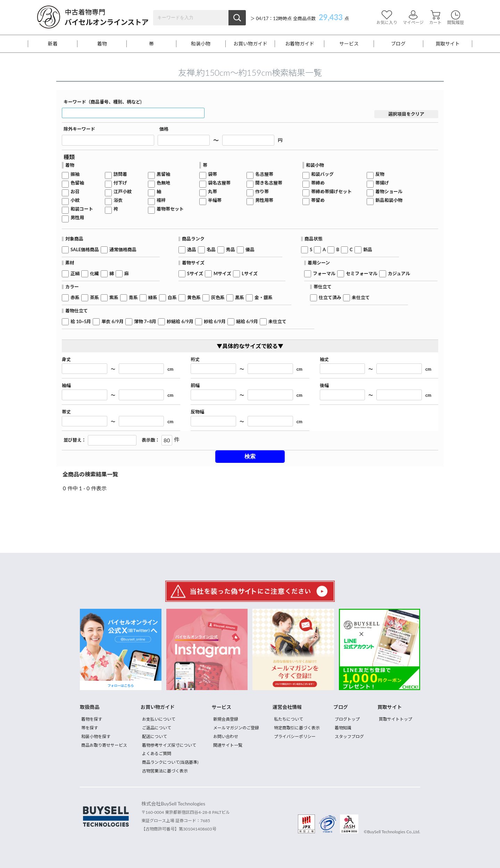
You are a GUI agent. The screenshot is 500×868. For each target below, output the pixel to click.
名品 (211, 250)
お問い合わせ (226, 736)
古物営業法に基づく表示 (165, 771)
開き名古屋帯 (269, 183)
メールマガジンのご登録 (236, 728)
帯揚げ (382, 183)
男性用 (77, 218)
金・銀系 (264, 298)
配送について (155, 736)
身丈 (66, 359)
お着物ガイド (300, 44)
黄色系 (194, 298)
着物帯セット (170, 209)
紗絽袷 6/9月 (180, 322)
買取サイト (448, 44)
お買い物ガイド (250, 44)
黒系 (240, 298)
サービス (349, 44)
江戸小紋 (123, 192)
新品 (368, 250)
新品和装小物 (389, 200)
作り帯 (262, 192)
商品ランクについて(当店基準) (170, 762)
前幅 (195, 386)
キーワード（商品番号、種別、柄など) (103, 102)
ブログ (398, 44)
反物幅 (197, 412)
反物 (380, 174)
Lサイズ (250, 274)
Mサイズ (222, 274)
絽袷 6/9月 (247, 322)
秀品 (231, 250)
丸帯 (212, 192)
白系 (172, 298)
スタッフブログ (349, 736)
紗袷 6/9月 (215, 322)
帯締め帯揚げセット (331, 192)
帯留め (318, 200)
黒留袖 (163, 174)
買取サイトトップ (395, 719)
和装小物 (201, 44)
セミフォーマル (362, 274)
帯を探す (90, 728)
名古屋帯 (264, 174)
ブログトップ (347, 719)
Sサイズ (195, 274)
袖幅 (66, 386)
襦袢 (161, 200)
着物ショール (389, 192)
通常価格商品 (123, 250)
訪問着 (120, 174)
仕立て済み (330, 298)
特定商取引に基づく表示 (297, 728)
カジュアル (399, 274)
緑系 (153, 298)
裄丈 (195, 359)
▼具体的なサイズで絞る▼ (250, 346)
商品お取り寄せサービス (104, 745)
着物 (102, 44)
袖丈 (324, 359)
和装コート (82, 209)
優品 (250, 250)
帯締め (318, 183)
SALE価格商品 (85, 250)
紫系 (114, 298)
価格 (164, 129)
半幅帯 (215, 200)
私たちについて (289, 719)
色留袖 (77, 183)
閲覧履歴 (456, 18)
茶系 (94, 298)
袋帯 (212, 174)
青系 (133, 298)
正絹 (75, 274)
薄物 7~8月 (145, 322)
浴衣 (118, 200)
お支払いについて (159, 719)
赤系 (75, 298)
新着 (53, 44)
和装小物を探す (96, 736)
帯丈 (66, 412)
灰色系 (218, 298)
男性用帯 (264, 200)
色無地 (163, 183)
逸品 (192, 250)
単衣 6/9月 (112, 322)
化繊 (94, 274)
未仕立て (361, 298)
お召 (75, 192)
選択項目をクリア (406, 114)
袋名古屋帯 (219, 183)
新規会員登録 (226, 719)
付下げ (120, 183)
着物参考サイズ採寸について (169, 745)
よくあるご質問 (157, 754)
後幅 (324, 386)
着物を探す (92, 719)
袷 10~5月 (81, 322)
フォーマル (324, 274)
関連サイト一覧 (228, 745)
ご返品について (157, 728)
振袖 (75, 174)
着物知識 (343, 728)
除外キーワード (79, 129)
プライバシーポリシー (295, 736)
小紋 (75, 200)
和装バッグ (322, 174)
